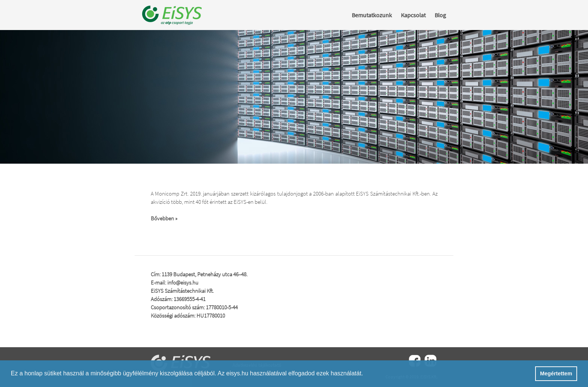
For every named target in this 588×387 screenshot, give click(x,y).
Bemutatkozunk (372, 15)
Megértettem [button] (556, 373)
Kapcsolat (413, 15)
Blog (440, 15)
